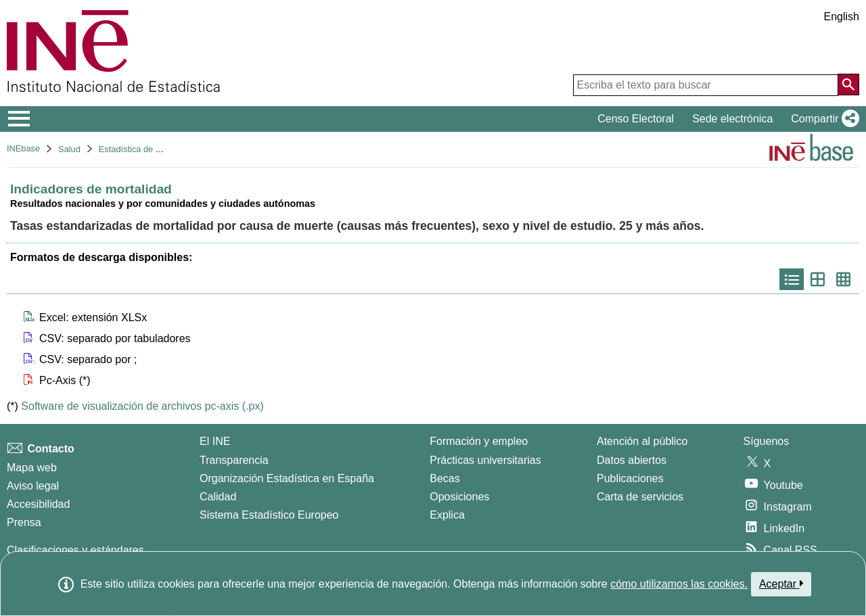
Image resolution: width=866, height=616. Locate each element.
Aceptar (781, 584)
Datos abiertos (632, 460)
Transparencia (234, 460)
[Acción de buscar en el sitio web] (848, 85)
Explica (447, 515)
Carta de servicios (640, 497)
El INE (215, 441)
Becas (445, 478)
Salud (69, 149)
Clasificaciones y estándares (75, 550)
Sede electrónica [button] (732, 119)
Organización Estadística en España (287, 478)
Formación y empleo (479, 441)
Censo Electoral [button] (636, 119)
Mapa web (32, 468)
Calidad (218, 497)
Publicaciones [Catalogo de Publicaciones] (630, 478)
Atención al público (642, 441)
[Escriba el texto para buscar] (706, 85)
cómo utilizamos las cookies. (679, 584)
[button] (822, 119)
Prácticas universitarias (485, 460)
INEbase (23, 148)
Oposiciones (459, 497)
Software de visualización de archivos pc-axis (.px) (142, 406)
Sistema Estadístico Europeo (269, 515)
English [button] (842, 17)
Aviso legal (33, 486)
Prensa (24, 522)
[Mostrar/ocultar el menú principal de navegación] (19, 119)
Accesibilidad (38, 504)
